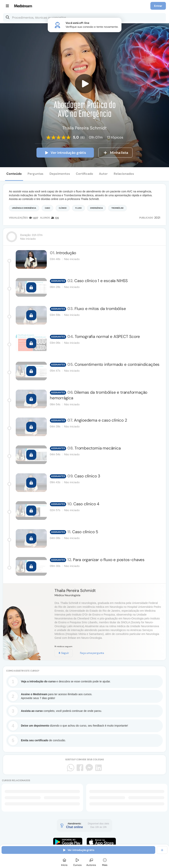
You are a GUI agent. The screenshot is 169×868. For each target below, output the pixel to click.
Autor (103, 174)
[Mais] (105, 862)
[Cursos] (77, 862)
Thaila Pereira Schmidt (75, 591)
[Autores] (91, 862)
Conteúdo (14, 174)
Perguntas (36, 174)
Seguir (64, 653)
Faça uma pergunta (92, 653)
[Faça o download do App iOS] (101, 842)
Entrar (158, 6)
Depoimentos (60, 174)
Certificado (84, 174)
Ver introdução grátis (65, 153)
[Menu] (7, 6)
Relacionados (124, 174)
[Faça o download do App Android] (68, 842)
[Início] (64, 862)
